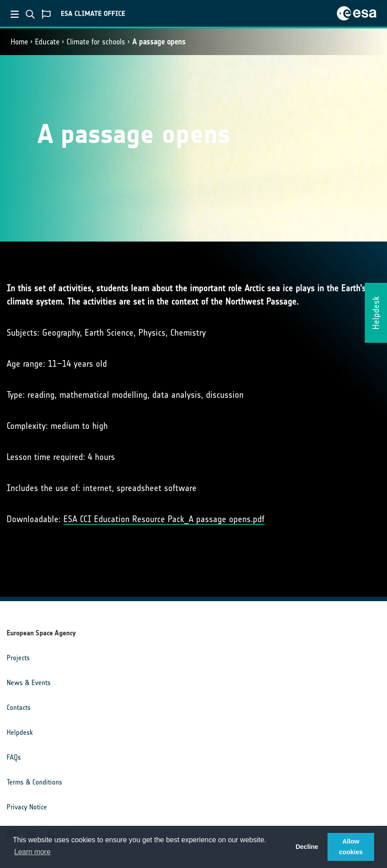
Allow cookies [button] (351, 847)
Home (19, 42)
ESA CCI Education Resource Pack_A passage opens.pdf (164, 519)
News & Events (29, 683)
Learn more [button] (32, 852)
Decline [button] (307, 847)
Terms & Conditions (34, 782)
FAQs (14, 757)
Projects (18, 658)
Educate (47, 42)
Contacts (19, 707)
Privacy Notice (27, 807)
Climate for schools (96, 42)
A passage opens (159, 42)
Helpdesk (20, 732)
